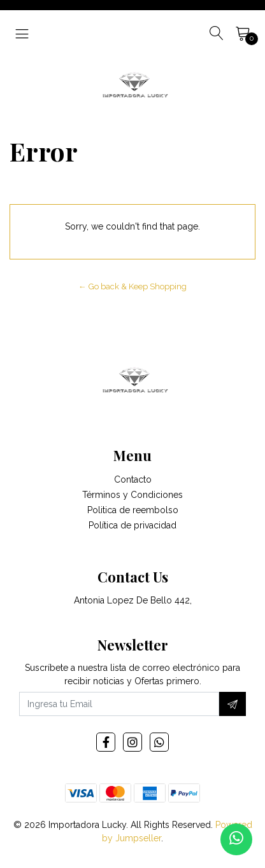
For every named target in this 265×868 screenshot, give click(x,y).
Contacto (133, 479)
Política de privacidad (132, 525)
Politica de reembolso (133, 510)
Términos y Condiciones (132, 495)
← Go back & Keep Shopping (132, 286)
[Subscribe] (233, 704)
